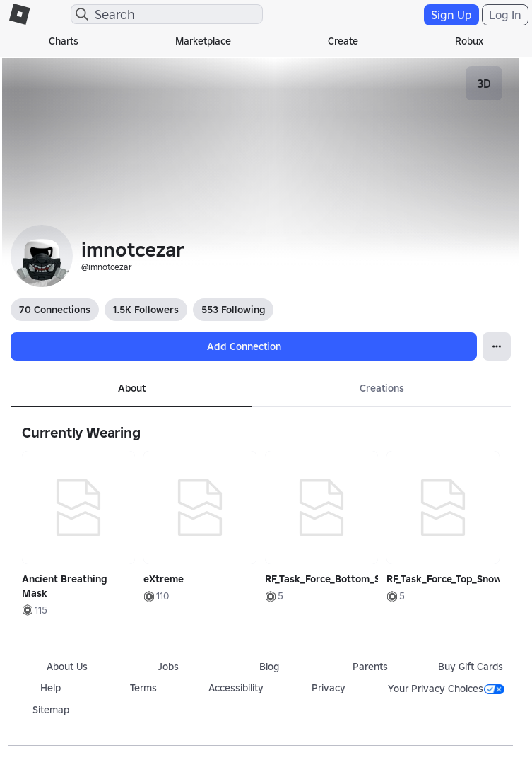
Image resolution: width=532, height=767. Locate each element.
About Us (67, 667)
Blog (269, 667)
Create (343, 41)
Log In (505, 15)
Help (51, 688)
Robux (469, 41)
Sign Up (451, 15)
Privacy (329, 688)
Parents (370, 667)
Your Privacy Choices (446, 689)
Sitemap (51, 710)
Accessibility (236, 688)
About (132, 388)
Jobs (168, 667)
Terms (143, 688)
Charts (64, 41)
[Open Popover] (497, 346)
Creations (382, 388)
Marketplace (203, 41)
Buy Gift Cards (471, 667)
